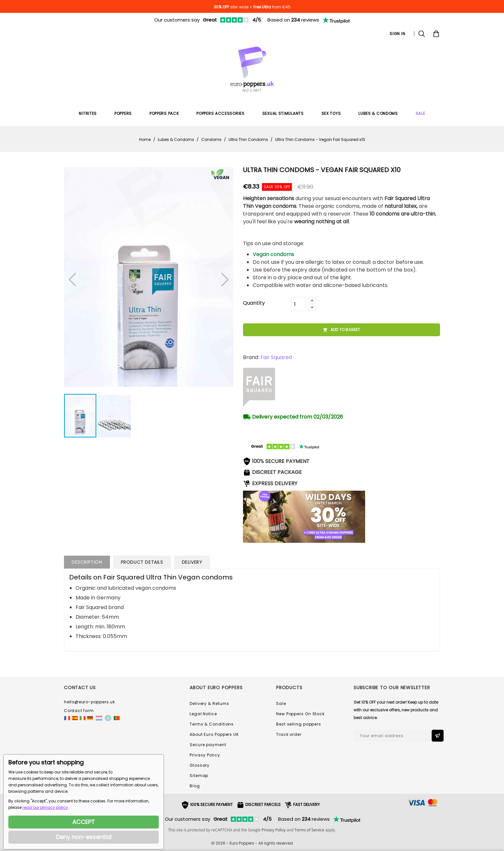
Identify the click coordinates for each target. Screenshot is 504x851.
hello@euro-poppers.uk (90, 702)
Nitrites (88, 113)
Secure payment (208, 745)
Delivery (192, 562)
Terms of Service (309, 830)
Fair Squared (276, 357)
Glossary (200, 765)
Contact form (79, 711)
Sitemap (199, 776)
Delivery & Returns (209, 703)
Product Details (142, 562)
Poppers (123, 113)
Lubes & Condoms (378, 113)
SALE (420, 113)
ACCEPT (84, 822)
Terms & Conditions (212, 724)
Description (87, 562)
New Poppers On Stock (300, 714)
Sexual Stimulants (283, 113)
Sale (281, 703)
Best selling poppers (299, 724)
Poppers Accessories (220, 113)
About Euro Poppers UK (214, 734)
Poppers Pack (164, 113)
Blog (195, 786)
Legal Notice (203, 714)
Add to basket (342, 330)
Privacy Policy (205, 755)
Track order (289, 734)
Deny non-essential (84, 837)
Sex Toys (331, 113)
